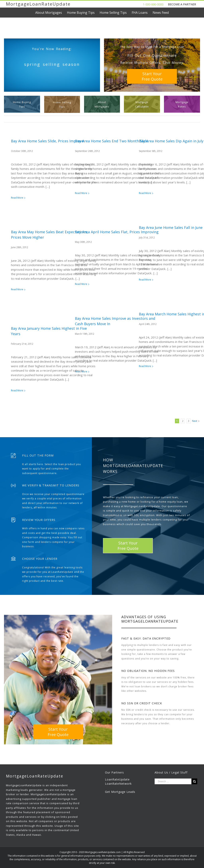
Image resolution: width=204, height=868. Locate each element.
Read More (17, 198)
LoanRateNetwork (118, 784)
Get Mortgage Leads (120, 792)
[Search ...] (173, 781)
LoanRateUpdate (117, 779)
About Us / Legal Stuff (171, 772)
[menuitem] (51, 13)
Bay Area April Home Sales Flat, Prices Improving (117, 232)
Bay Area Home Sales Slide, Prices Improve (47, 141)
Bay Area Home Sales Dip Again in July (171, 141)
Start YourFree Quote (152, 76)
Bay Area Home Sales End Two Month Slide (111, 141)
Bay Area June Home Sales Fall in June (171, 227)
